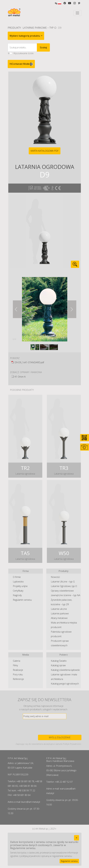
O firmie (17, 577)
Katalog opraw (58, 665)
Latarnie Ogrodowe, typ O (64, 586)
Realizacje (18, 670)
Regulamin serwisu (22, 600)
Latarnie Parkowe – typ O (39, 28)
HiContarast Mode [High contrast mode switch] (21, 64)
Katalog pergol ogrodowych (65, 684)
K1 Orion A (20, 377)
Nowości (55, 577)
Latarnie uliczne (59, 609)
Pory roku (18, 674)
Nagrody (17, 595)
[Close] (76, 838)
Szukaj (43, 47)
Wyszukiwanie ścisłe (23, 53)
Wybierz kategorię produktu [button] (25, 36)
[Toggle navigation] (77, 13)
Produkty (14, 28)
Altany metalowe (59, 618)
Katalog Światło (59, 661)
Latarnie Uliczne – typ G (63, 582)
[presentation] (45, 727)
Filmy (15, 665)
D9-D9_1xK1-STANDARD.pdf (29, 362)
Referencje (18, 679)
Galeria (16, 661)
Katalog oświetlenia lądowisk (65, 670)
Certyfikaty (18, 591)
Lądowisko (18, 582)
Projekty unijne (20, 586)
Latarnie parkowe (60, 613)
